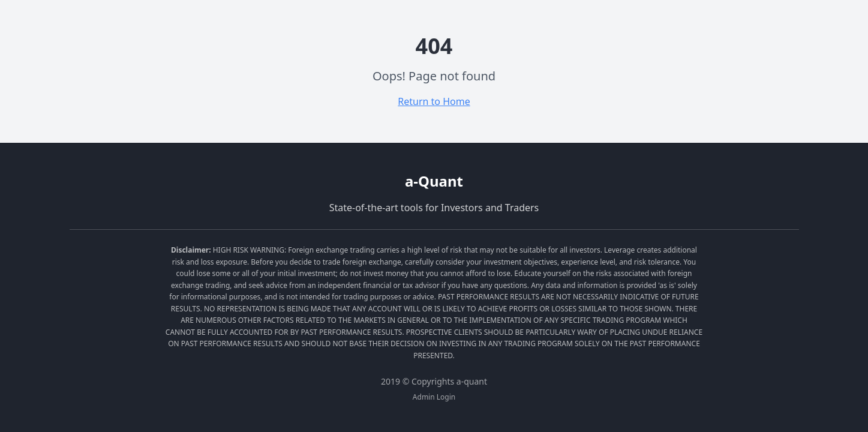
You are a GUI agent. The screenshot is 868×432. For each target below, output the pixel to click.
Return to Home (434, 101)
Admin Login (434, 397)
